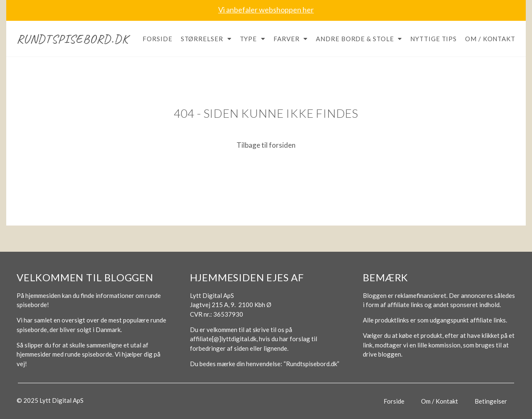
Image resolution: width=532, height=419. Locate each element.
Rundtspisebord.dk (73, 39)
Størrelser (206, 39)
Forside (157, 39)
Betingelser (491, 401)
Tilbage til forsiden (266, 145)
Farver (291, 39)
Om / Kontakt (490, 39)
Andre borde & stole (359, 39)
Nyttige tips (433, 39)
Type (253, 39)
